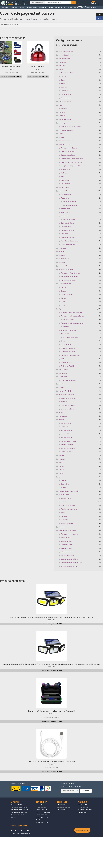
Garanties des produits (42, 817)
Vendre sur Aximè (82, 805)
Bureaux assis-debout (66, 130)
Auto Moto (62, 66)
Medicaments (63, 416)
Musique (61, 455)
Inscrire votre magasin (84, 807)
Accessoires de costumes (70, 534)
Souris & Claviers (69, 320)
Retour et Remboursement (43, 812)
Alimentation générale (66, 55)
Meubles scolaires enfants (70, 277)
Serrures (61, 470)
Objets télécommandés (69, 380)
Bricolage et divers (65, 119)
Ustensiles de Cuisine (68, 244)
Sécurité (64, 513)
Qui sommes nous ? (17, 805)
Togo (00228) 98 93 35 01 (64, 810)
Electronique (65, 484)
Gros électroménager (68, 230)
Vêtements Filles (67, 548)
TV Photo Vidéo (64, 495)
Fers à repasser (66, 227)
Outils (60, 463)
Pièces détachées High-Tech (70, 355)
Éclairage (62, 252)
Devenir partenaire (83, 812)
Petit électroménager (68, 237)
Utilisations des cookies (18, 815)
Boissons (62, 112)
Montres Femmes (67, 430)
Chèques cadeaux (32, 7)
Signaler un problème (41, 815)
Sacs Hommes (66, 184)
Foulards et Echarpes (65, 266)
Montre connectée (67, 423)
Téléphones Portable (68, 366)
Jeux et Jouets (63, 377)
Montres (50, 7)
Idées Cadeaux (63, 370)
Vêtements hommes (68, 556)
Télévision (64, 520)
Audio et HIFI (65, 334)
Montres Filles (66, 434)
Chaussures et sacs (65, 144)
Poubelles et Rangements (69, 241)
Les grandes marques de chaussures (73, 166)
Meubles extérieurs (70, 202)
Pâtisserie (64, 234)
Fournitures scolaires (65, 284)
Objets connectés (67, 345)
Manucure (64, 87)
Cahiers (61, 134)
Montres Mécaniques (68, 448)
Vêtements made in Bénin (69, 559)
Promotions (59, 7)
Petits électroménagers (89, 7)
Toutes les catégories (37, 3)
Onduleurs (62, 459)
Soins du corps (66, 94)
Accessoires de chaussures (70, 148)
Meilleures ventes (18, 7)
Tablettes (64, 359)
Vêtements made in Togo (69, 566)
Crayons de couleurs (68, 295)
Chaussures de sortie (68, 152)
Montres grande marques (69, 441)
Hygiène (64, 84)
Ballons (63, 480)
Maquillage (65, 91)
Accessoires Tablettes (68, 330)
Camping (61, 137)
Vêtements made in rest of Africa (72, 563)
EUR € (99, 15)
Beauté (61, 69)
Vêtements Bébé (66, 541)
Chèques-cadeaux (64, 187)
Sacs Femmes (66, 180)
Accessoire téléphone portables (71, 312)
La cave (61, 388)
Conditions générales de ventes (20, 810)
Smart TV (64, 516)
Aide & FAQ (39, 805)
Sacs (63, 177)
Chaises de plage (71, 205)
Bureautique (62, 123)
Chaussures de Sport (68, 155)
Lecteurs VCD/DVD (65, 391)
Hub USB (66, 327)
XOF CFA (99, 18)
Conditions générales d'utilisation (20, 807)
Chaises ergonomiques (66, 141)
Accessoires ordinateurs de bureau (72, 316)
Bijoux (61, 105)
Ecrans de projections (68, 505)
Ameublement (65, 198)
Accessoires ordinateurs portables (72, 323)
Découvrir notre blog (82, 830)
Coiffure (64, 76)
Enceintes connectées (71, 337)
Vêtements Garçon (67, 552)
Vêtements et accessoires (67, 530)
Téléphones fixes (67, 362)
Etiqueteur (62, 262)
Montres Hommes (67, 445)
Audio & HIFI (68, 7)
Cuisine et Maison (64, 191)
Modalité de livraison (41, 810)
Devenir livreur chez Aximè (85, 810)
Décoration (64, 216)
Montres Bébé (66, 427)
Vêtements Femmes (68, 545)
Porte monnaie (66, 169)
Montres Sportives (67, 452)
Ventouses (62, 527)
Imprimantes (63, 373)
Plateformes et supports (69, 280)
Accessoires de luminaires (70, 398)
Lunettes (61, 412)
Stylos (63, 305)
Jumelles (62, 384)
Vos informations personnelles (19, 812)
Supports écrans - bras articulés (69, 491)
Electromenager (64, 259)
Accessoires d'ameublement (70, 273)
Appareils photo (66, 498)
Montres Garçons (67, 438)
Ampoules (64, 402)
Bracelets (64, 109)
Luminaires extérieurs (68, 405)
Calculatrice (65, 287)
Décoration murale (69, 219)
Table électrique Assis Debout (71, 127)
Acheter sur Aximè (41, 807)
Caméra (63, 502)
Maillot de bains (66, 538)
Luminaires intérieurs (68, 409)
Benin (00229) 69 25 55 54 (64, 807)
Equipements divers (67, 223)
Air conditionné (66, 194)
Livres (63, 302)
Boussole (62, 116)
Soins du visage (66, 98)
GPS (65, 488)
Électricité (62, 255)
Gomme (63, 298)
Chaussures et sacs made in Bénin (72, 159)
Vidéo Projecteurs (67, 523)
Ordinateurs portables (68, 352)
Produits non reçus (41, 820)
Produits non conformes (42, 822)
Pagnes (77, 7)
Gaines (63, 80)
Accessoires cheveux (68, 73)
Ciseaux (64, 291)
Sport (60, 477)
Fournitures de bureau (66, 270)
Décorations (62, 248)
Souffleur (61, 473)
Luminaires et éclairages (67, 395)
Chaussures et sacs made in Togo (72, 162)
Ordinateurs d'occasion (68, 348)
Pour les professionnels (69, 509)
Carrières (14, 817)
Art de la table (65, 209)
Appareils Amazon (64, 59)
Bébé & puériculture (65, 102)
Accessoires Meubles (66, 51)
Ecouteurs (64, 341)
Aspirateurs (62, 62)
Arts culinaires (66, 212)
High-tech (42, 7)
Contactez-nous (61, 805)
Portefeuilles (65, 173)
